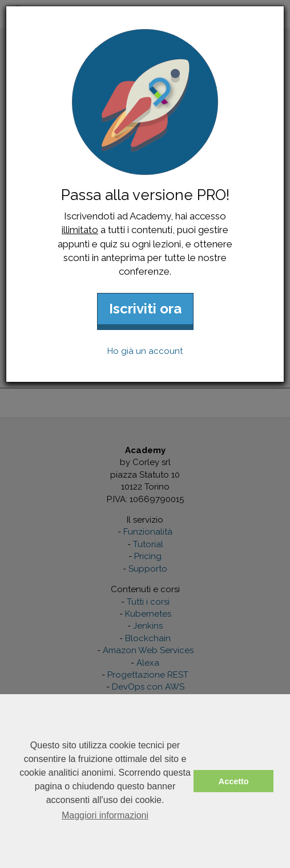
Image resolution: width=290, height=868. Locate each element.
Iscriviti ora (145, 309)
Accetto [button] (234, 781)
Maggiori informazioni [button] (105, 815)
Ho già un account (145, 351)
